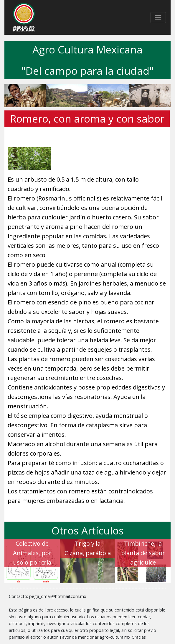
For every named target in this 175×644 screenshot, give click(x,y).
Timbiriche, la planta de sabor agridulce (143, 553)
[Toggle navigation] (158, 18)
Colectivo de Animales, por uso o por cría (32, 553)
